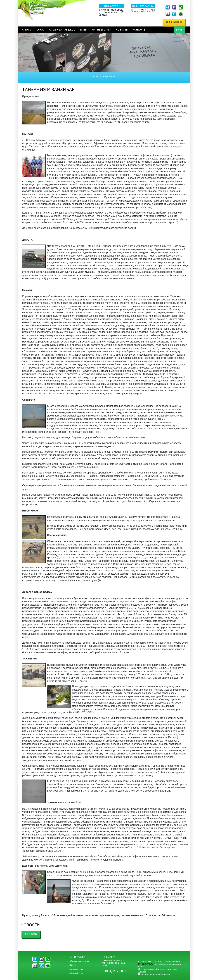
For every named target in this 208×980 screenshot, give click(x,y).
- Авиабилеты (76, 969)
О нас (41, 30)
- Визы (72, 965)
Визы (84, 30)
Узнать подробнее (104, 76)
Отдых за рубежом (62, 30)
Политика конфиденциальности (154, 974)
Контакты (139, 30)
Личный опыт (102, 30)
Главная (26, 30)
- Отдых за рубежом (79, 961)
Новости (122, 30)
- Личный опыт (76, 973)
